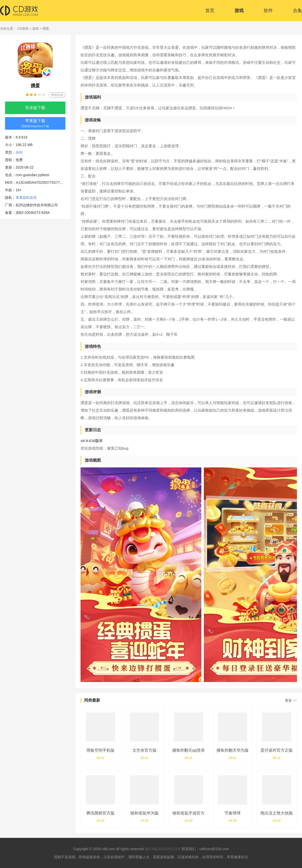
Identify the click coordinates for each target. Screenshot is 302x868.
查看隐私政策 (26, 198)
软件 (268, 11)
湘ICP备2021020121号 (163, 849)
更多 (291, 700)
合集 (297, 11)
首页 (210, 11)
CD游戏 (23, 29)
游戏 (239, 11)
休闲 (19, 152)
